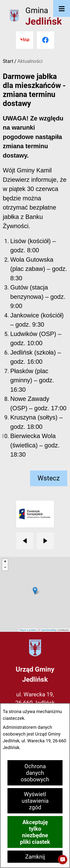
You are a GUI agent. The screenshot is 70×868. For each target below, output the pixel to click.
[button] (63, 860)
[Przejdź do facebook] (45, 40)
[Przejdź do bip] (25, 40)
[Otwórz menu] (62, 8)
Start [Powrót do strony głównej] (8, 61)
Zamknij (35, 857)
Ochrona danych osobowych (35, 773)
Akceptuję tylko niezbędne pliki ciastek (35, 832)
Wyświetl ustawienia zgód (35, 801)
